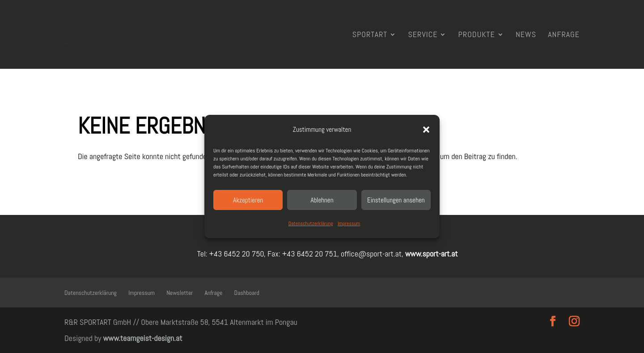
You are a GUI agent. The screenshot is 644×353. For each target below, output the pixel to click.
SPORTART (370, 35)
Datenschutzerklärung (311, 223)
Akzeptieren (248, 200)
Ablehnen (322, 200)
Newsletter (180, 293)
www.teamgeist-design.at (142, 338)
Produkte (477, 35)
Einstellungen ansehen (396, 200)
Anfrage (564, 35)
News (526, 35)
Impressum (349, 223)
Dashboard (247, 293)
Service (423, 35)
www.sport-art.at (431, 254)
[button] (426, 130)
